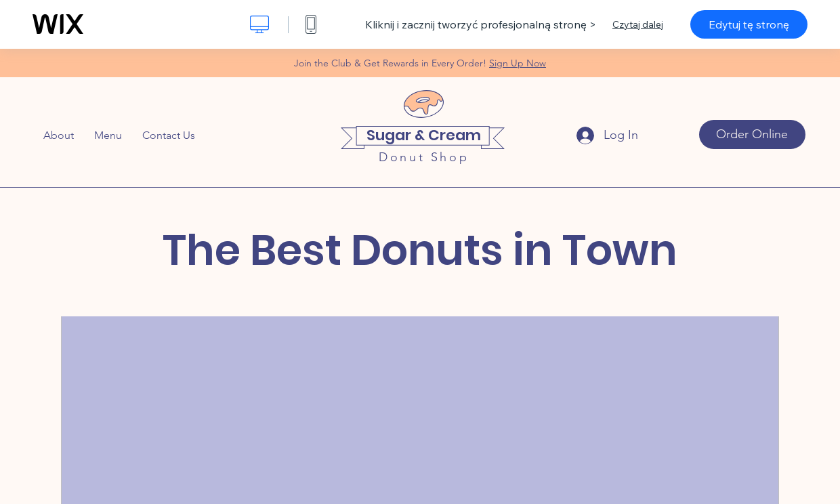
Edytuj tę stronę (749, 24)
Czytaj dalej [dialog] (638, 24)
